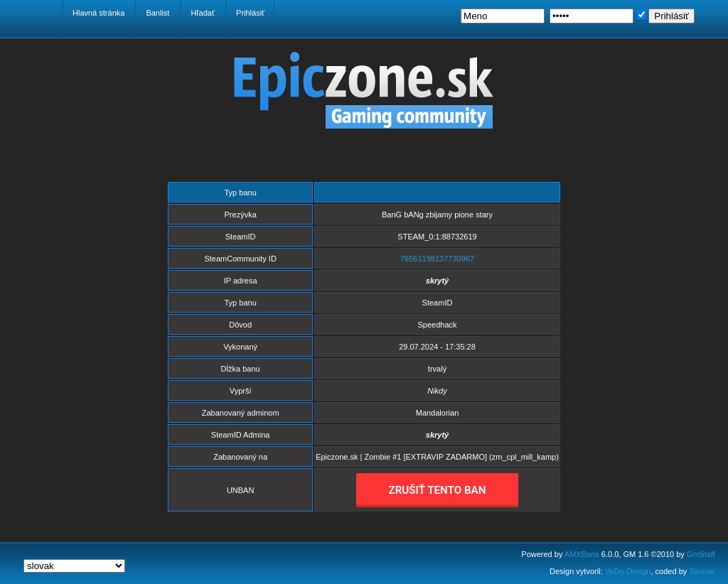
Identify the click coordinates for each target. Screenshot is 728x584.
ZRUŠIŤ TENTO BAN (438, 490)
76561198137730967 (437, 259)
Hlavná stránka (98, 13)
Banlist (157, 13)
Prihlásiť (250, 13)
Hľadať (203, 13)
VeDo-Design (628, 571)
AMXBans (582, 554)
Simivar (702, 571)
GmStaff (701, 554)
